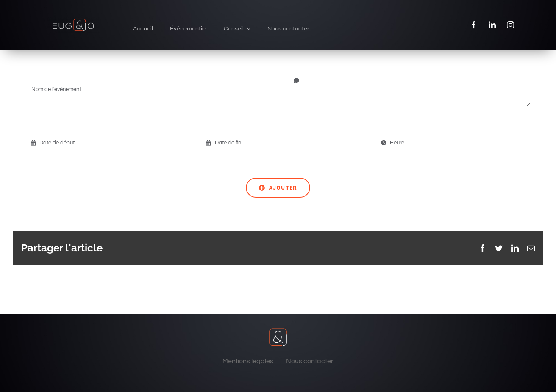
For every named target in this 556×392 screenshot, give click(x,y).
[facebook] (474, 25)
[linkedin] (492, 25)
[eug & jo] (73, 21)
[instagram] (510, 25)
